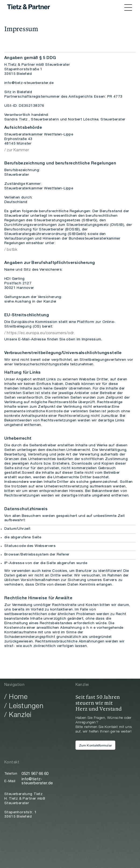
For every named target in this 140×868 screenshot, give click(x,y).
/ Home (16, 698)
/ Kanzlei (18, 716)
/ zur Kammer (17, 150)
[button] (128, 8)
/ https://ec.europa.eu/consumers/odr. (40, 333)
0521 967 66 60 (35, 774)
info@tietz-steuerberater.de (37, 781)
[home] (27, 7)
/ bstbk (11, 250)
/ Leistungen (24, 707)
